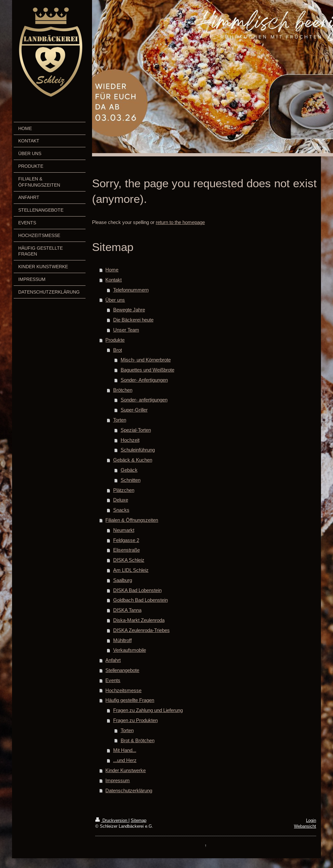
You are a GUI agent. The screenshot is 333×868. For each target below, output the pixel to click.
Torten (120, 420)
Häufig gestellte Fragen (130, 700)
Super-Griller (134, 410)
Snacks (121, 510)
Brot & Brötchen (138, 740)
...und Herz (125, 760)
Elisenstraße (127, 550)
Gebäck (129, 470)
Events (113, 680)
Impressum (118, 780)
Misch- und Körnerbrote (146, 360)
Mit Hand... (125, 750)
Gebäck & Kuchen (133, 460)
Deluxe (121, 500)
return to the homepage (180, 222)
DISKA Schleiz (129, 560)
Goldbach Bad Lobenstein (140, 600)
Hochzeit (130, 440)
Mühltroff (122, 640)
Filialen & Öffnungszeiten (132, 520)
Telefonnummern (131, 290)
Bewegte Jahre (129, 310)
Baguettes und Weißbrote (147, 370)
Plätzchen (124, 490)
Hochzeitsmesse (123, 690)
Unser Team (126, 330)
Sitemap (139, 820)
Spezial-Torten (136, 430)
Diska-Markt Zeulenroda (139, 620)
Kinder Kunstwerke (126, 770)
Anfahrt (113, 660)
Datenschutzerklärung (129, 790)
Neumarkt (124, 530)
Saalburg (123, 580)
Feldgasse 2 (126, 540)
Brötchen (123, 390)
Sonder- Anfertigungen (144, 380)
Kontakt (113, 280)
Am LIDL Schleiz (131, 570)
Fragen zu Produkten (135, 720)
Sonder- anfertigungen (144, 400)
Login (311, 820)
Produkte (115, 340)
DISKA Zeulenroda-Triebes (141, 630)
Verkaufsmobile (130, 650)
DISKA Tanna (127, 610)
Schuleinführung (138, 450)
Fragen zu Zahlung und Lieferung (148, 710)
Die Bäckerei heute (133, 320)
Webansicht (305, 826)
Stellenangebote (122, 670)
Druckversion (112, 820)
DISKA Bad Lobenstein (137, 590)
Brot (118, 350)
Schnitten (131, 480)
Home (112, 270)
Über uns (115, 300)
